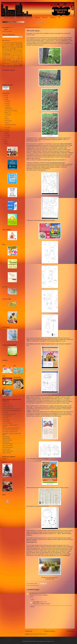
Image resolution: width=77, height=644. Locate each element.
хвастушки (5, 64)
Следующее (29, 631)
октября (7, 105)
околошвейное (13, 54)
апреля (6, 135)
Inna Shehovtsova (34, 593)
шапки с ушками (6, 65)
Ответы (33, 600)
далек (15, 46)
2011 (5, 140)
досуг (3, 49)
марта (6, 137)
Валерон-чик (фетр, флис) (8, 407)
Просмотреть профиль (7, 31)
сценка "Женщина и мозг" (8, 451)
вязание (4, 46)
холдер (11, 64)
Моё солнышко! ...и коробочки (11, 111)
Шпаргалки (29, 18)
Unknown (35, 602)
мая (6, 133)
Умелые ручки (5, 412)
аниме (4, 42)
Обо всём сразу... (8, 121)
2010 (5, 142)
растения (14, 58)
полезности (4, 57)
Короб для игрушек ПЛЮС (10, 125)
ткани (9, 62)
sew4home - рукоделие (7, 405)
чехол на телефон (17, 64)
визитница (6, 44)
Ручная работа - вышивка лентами (10, 432)
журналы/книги (19, 49)
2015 (5, 96)
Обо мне (37, 18)
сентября (7, 107)
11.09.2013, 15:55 (43, 602)
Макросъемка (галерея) (7, 444)
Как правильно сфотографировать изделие (12, 411)
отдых (3, 56)
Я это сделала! (8, 115)
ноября (7, 103)
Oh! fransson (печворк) (7, 440)
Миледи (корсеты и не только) (9, 414)
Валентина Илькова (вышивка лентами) (11, 428)
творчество (4, 62)
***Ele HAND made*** (7, 416)
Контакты (53, 18)
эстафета (15, 67)
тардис (19, 61)
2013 (5, 100)
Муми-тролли (15, 52)
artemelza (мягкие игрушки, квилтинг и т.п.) (11, 409)
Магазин (45, 18)
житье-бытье (33, 585)
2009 (5, 144)
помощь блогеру (6, 442)
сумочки (13, 61)
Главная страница (9, 18)
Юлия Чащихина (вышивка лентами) (10, 430)
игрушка (4, 50)
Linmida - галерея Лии (7, 423)
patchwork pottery (6, 436)
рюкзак (19, 58)
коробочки (14, 50)
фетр (13, 62)
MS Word (20, 67)
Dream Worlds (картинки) (8, 447)
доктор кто (7, 48)
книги (8, 50)
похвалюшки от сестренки (15, 57)
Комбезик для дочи (9, 109)
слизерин (18, 60)
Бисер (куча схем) (6, 449)
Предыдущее (71, 631)
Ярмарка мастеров (6, 438)
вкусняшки (13, 44)
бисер (7, 42)
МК (10, 52)
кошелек (5, 52)
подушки (19, 56)
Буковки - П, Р (8, 113)
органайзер (19, 54)
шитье (37, 585)
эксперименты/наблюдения (7, 67)
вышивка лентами (15, 45)
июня (6, 131)
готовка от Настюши (7, 453)
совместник (5, 61)
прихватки (4, 58)
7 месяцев (7, 123)
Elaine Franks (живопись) (8, 446)
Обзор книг (20, 18)
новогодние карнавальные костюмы (15, 53)
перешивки (8, 56)
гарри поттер (10, 46)
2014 (5, 98)
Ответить (32, 597)
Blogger (53, 641)
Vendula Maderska (6, 403)
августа (7, 127)
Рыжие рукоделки (6, 421)
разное (9, 58)
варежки (21, 42)
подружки (14, 56)
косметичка (20, 50)
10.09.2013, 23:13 (42, 593)
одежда (6, 54)
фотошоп (19, 62)
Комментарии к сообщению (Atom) (40, 634)
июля (6, 129)
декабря (7, 101)
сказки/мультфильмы (7, 60)
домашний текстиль (16, 48)
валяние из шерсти (14, 42)
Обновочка (7, 119)
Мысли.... (7, 117)
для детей (20, 46)
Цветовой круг (5, 418)
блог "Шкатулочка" (6, 420)
